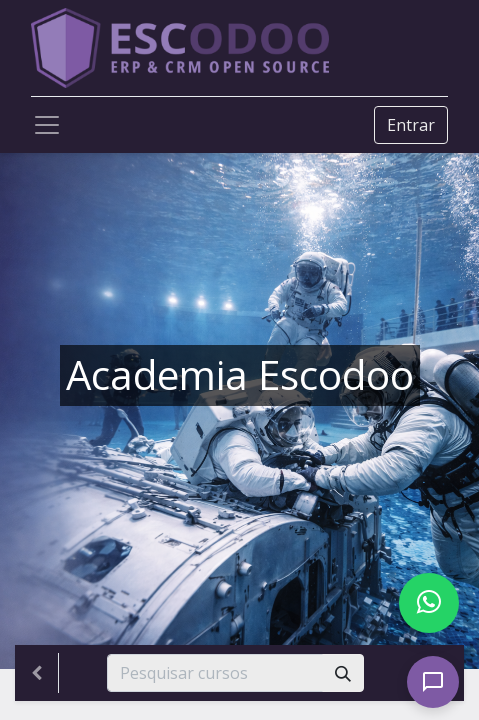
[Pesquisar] (343, 673)
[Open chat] (433, 682)
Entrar (411, 125)
